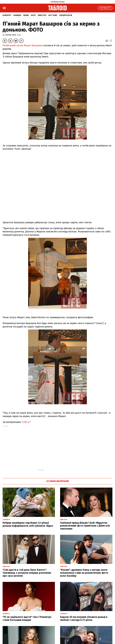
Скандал (17, 15)
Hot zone (53, 15)
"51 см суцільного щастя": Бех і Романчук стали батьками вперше (27, 618)
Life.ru (26, 422)
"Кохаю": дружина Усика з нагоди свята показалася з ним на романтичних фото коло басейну (84, 573)
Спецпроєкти (66, 15)
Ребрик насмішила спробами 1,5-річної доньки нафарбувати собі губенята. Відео (28, 524)
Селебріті (7, 15)
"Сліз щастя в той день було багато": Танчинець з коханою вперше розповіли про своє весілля (27, 573)
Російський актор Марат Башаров (23, 45)
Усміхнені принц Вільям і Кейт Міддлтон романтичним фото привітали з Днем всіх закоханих (85, 526)
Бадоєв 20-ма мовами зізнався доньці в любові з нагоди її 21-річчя (84, 618)
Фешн (26, 15)
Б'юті (33, 15)
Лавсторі (42, 15)
